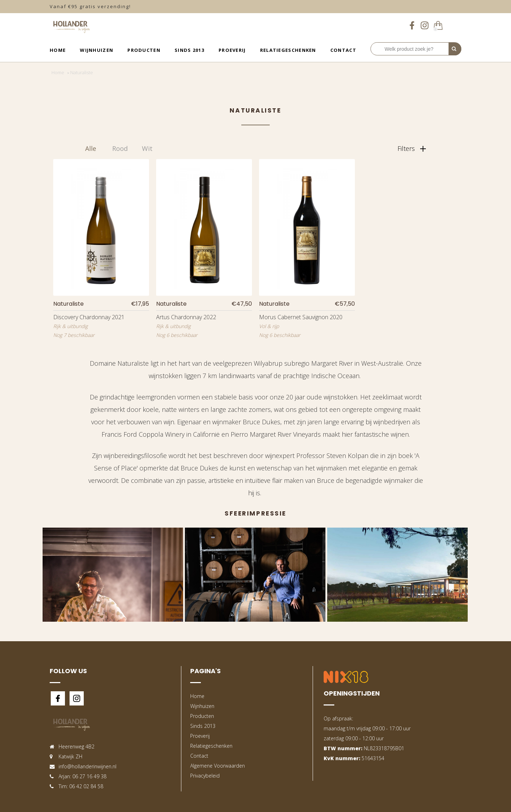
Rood (120, 148)
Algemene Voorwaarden (218, 766)
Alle (91, 148)
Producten (144, 50)
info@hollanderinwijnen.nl (87, 766)
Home (58, 50)
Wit (147, 148)
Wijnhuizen (97, 50)
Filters (412, 148)
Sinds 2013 (189, 50)
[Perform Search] (455, 49)
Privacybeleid (205, 776)
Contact (343, 50)
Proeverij (232, 50)
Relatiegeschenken (288, 50)
